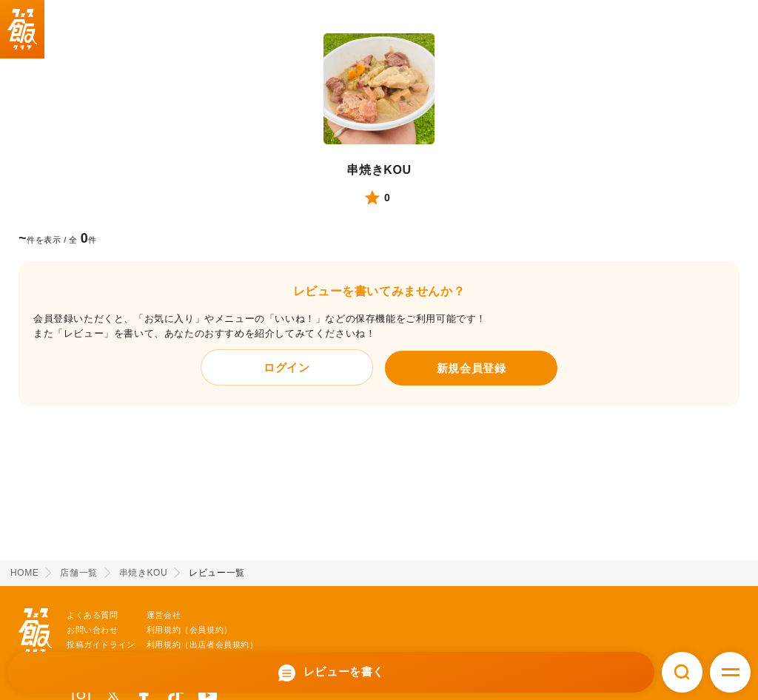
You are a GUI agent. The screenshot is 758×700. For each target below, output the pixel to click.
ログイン (286, 367)
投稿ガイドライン (101, 645)
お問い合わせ (93, 630)
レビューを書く (331, 673)
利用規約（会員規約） (189, 630)
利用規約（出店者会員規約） (202, 645)
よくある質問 (93, 615)
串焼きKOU (379, 170)
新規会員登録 (472, 368)
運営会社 (164, 615)
